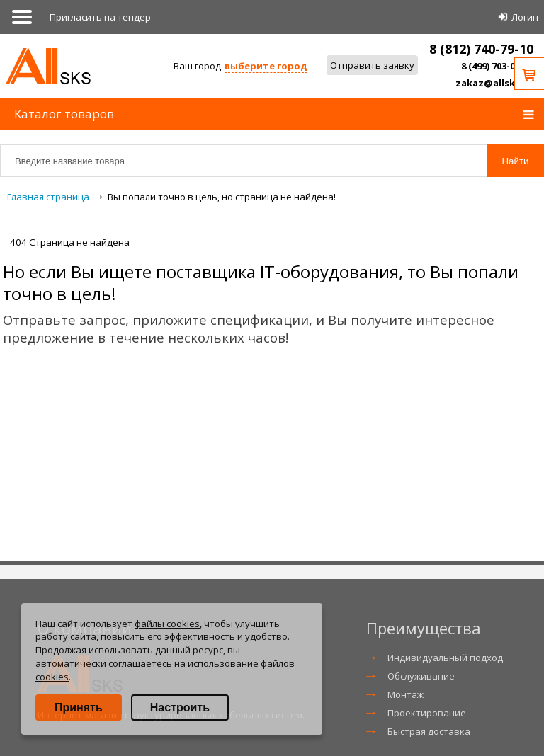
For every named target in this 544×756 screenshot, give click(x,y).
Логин (525, 17)
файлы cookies (167, 624)
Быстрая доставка (429, 731)
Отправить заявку (372, 65)
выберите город (266, 66)
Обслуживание (421, 676)
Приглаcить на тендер (100, 17)
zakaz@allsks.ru (494, 83)
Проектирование (427, 713)
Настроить (180, 708)
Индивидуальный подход (445, 658)
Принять (79, 708)
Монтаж (406, 694)
